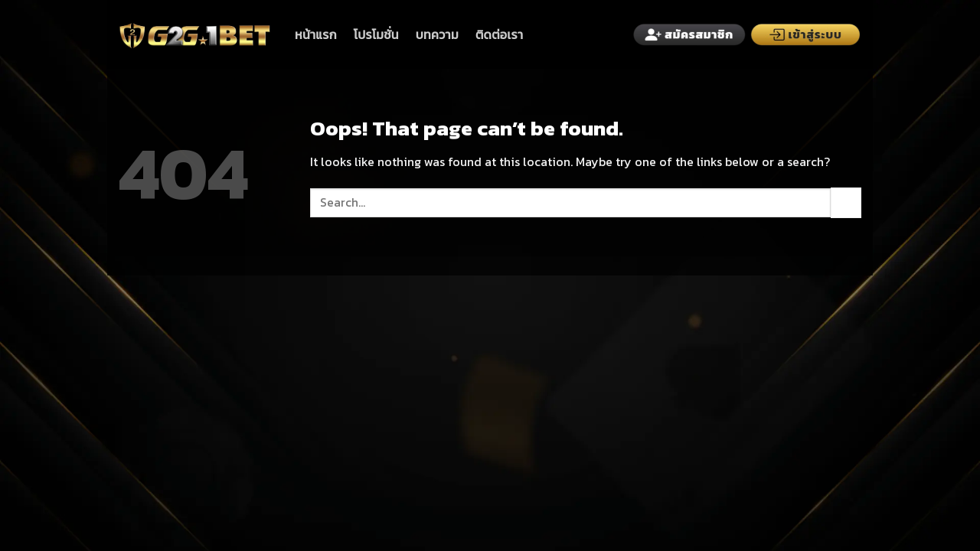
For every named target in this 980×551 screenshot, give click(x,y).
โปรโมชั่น (376, 34)
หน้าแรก (316, 34)
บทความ (437, 34)
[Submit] (846, 202)
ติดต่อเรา (499, 34)
